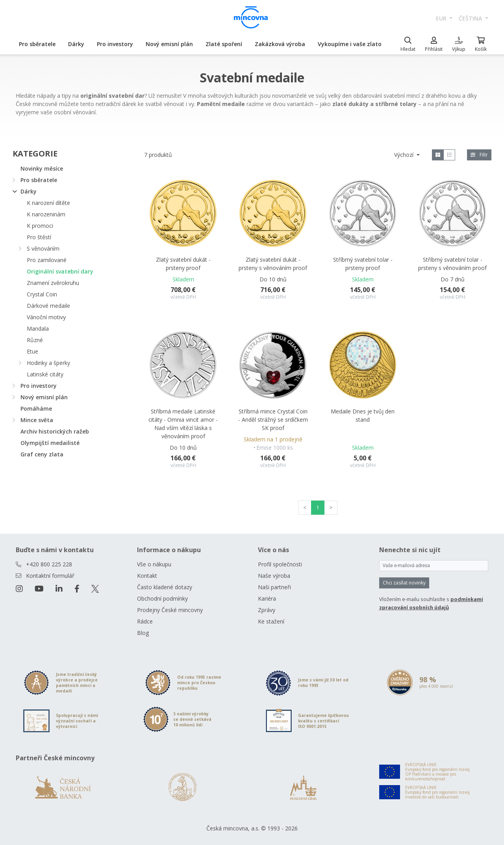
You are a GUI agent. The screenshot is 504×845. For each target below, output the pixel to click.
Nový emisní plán (169, 44)
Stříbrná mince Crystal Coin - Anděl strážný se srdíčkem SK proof (273, 420)
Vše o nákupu (154, 564)
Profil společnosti (280, 564)
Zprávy (267, 610)
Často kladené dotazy (165, 587)
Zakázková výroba (280, 44)
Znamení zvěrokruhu (53, 283)
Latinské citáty (45, 374)
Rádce (145, 621)
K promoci (40, 226)
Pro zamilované (47, 260)
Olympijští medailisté (50, 443)
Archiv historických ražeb (55, 431)
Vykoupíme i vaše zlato (350, 44)
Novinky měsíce (42, 168)
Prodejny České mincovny (170, 610)
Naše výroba (274, 576)
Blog (143, 633)
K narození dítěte (48, 203)
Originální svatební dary (60, 271)
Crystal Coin (42, 294)
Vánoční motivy (46, 317)
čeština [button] (471, 18)
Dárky (76, 44)
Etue (32, 351)
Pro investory (115, 44)
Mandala (38, 329)
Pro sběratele (37, 44)
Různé (35, 340)
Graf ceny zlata (42, 454)
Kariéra (267, 598)
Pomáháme (36, 409)
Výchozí (405, 155)
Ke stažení (271, 621)
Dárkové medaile (48, 306)
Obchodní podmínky (162, 598)
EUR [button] (442, 18)
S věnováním (43, 248)
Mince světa (37, 420)
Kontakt (147, 576)
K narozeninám (46, 214)
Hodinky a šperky (48, 363)
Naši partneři (274, 587)
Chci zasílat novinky (404, 583)
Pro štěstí (39, 237)
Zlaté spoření (224, 44)
